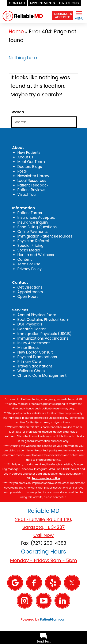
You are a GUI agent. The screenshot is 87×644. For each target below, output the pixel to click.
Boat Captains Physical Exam (43, 320)
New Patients (29, 153)
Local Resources (32, 181)
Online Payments (32, 232)
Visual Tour (27, 194)
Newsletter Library (33, 176)
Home (16, 32)
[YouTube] (44, 600)
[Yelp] (53, 582)
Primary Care (29, 362)
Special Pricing (30, 246)
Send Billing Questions (37, 227)
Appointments (30, 292)
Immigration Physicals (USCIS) (44, 334)
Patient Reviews (31, 190)
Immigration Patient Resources (45, 236)
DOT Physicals (30, 324)
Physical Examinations (37, 357)
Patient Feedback (33, 185)
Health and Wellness (36, 255)
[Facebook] (34, 582)
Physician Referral (33, 241)
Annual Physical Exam (37, 315)
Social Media (29, 250)
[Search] (44, 122)
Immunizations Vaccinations (43, 338)
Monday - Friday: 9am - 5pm (43, 560)
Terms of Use (29, 264)
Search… (18, 112)
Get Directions (30, 287)
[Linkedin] (62, 600)
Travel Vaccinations (35, 366)
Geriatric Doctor (31, 329)
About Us (25, 157)
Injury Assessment (33, 343)
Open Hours (28, 297)
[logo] (23, 12)
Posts (22, 171)
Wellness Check (31, 371)
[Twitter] (72, 582)
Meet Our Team (31, 162)
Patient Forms (30, 213)
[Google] (15, 582)
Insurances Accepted (36, 217)
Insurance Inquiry (33, 222)
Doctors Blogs (30, 167)
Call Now (43, 535)
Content (25, 259)
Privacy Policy (29, 269)
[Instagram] (25, 600)
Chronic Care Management (42, 375)
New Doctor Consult (35, 352)
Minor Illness (28, 348)
